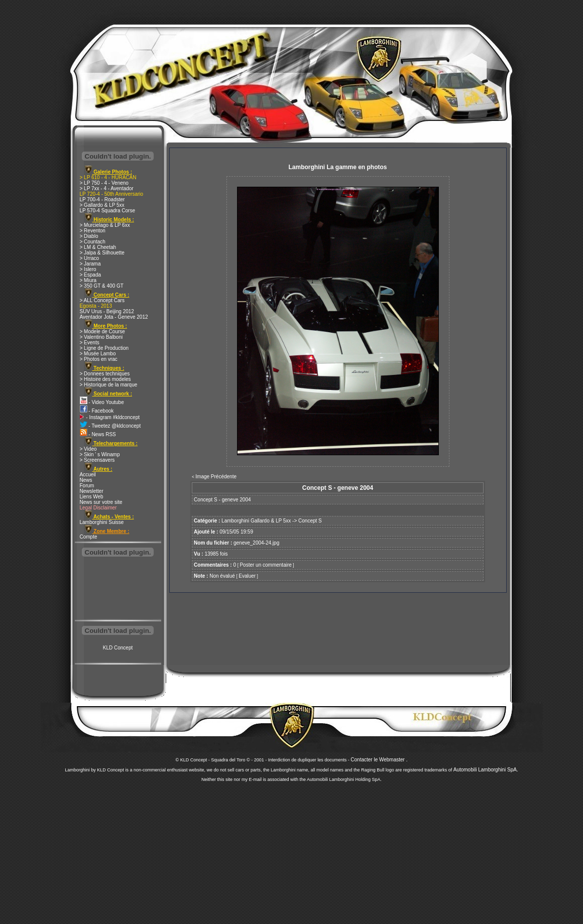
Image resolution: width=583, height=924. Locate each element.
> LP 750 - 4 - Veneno (104, 183)
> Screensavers (97, 460)
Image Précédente (216, 477)
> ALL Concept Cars (102, 300)
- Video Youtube (102, 402)
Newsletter (92, 491)
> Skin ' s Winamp (100, 454)
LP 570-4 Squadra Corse (107, 211)
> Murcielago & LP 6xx (105, 225)
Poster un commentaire (265, 565)
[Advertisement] (118, 589)
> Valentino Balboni (101, 337)
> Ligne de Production (104, 348)
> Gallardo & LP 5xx (102, 205)
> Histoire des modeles (105, 379)
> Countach (93, 242)
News (86, 480)
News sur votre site (101, 502)
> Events (90, 343)
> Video (88, 449)
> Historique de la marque (109, 385)
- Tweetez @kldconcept (110, 426)
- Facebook (97, 411)
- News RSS (98, 434)
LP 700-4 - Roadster (102, 200)
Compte (89, 537)
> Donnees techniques (105, 374)
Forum (87, 486)
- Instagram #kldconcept (110, 417)
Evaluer (247, 576)
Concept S (310, 521)
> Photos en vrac (99, 359)
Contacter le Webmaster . (379, 760)
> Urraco (90, 258)
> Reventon (93, 231)
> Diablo (89, 236)
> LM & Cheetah (98, 247)
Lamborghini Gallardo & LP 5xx (256, 521)
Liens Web (92, 497)
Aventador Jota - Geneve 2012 (114, 317)
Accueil (88, 475)
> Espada (91, 275)
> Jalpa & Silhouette (102, 253)
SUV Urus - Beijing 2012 (107, 311)
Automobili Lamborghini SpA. (486, 770)
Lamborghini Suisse (102, 522)
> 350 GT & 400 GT (102, 286)
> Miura (88, 280)
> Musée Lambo (98, 354)
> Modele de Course (102, 332)
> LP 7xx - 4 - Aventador (107, 188)
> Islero (88, 269)
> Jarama (90, 264)
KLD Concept (118, 648)
